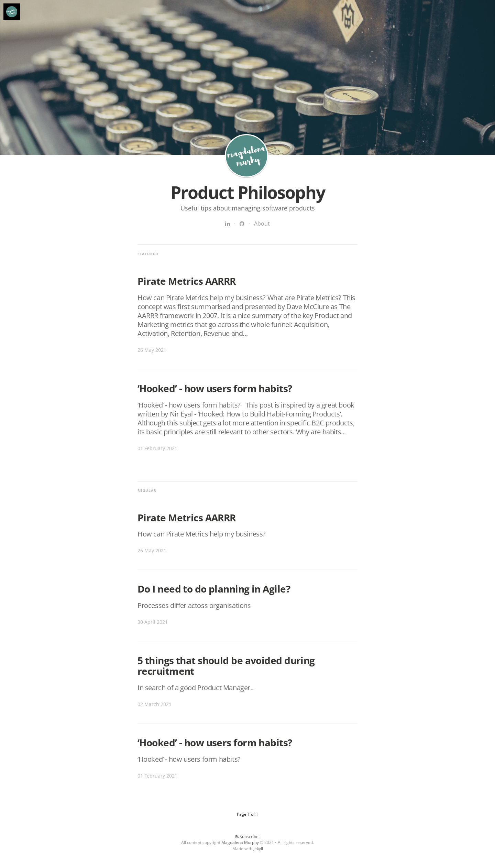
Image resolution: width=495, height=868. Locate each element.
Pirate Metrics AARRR (187, 281)
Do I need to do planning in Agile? (214, 589)
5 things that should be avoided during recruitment (226, 666)
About (262, 224)
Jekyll (258, 849)
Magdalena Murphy (240, 842)
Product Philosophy (246, 156)
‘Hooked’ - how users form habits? (215, 388)
